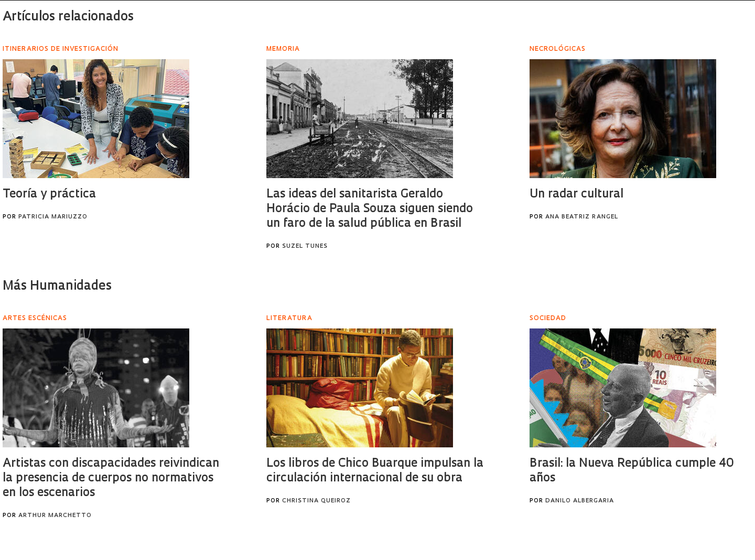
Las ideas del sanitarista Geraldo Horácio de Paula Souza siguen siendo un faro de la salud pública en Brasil (370, 209)
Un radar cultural (576, 195)
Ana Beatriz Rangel (582, 217)
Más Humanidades (57, 287)
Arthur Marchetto (55, 516)
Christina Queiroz (316, 501)
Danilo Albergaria (580, 501)
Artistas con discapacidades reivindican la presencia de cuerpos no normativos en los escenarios (111, 479)
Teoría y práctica (49, 195)
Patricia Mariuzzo (53, 217)
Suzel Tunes (305, 246)
